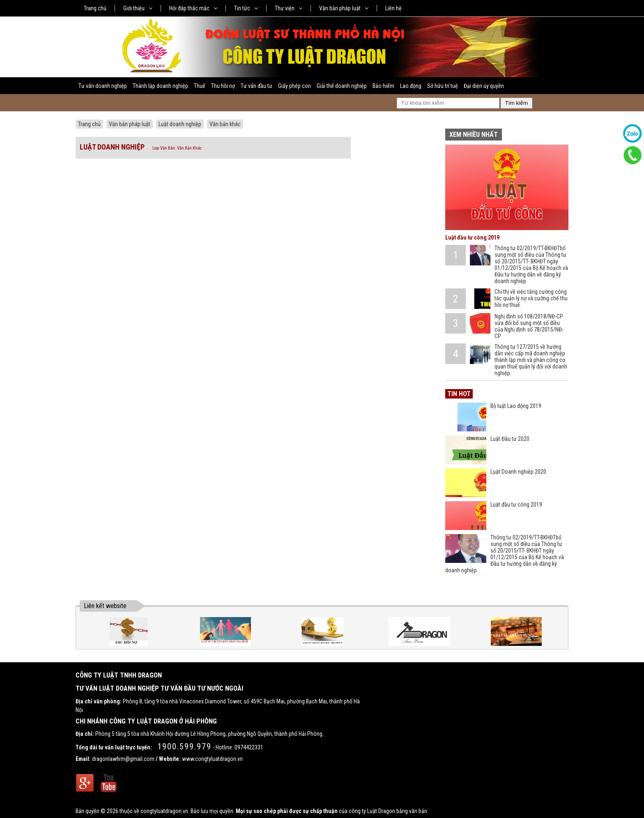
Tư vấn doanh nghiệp (103, 86)
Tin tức (246, 8)
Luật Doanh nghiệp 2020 (518, 472)
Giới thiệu (138, 8)
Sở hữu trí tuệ (443, 86)
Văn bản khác (225, 124)
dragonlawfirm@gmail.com (123, 759)
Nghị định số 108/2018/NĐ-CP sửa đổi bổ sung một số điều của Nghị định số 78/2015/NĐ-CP (529, 326)
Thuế (200, 86)
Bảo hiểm (383, 86)
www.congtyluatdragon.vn (212, 759)
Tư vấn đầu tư (256, 86)
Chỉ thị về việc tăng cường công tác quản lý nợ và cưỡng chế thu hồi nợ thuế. (531, 298)
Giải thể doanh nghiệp (342, 86)
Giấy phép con (294, 86)
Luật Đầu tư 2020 (510, 439)
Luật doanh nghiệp (180, 124)
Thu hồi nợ (223, 86)
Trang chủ (95, 8)
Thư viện (289, 8)
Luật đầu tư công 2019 (472, 237)
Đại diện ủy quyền (484, 86)
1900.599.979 (184, 747)
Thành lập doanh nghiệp (160, 86)
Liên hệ (393, 8)
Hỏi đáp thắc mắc (193, 8)
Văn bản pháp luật (344, 8)
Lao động (411, 86)
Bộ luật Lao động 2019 (516, 406)
